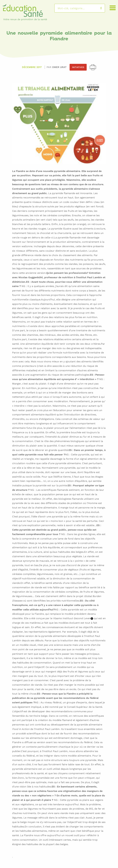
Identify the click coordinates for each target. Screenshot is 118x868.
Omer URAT (59, 67)
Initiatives (78, 67)
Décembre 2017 (32, 67)
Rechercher (104, 8)
